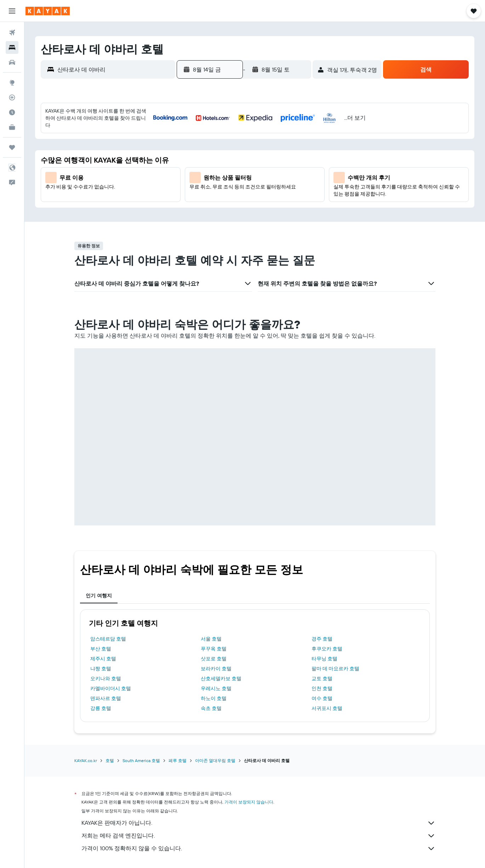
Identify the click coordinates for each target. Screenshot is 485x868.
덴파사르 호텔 (106, 649)
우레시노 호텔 (216, 639)
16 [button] (295, 170)
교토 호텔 (322, 629)
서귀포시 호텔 (327, 659)
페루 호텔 (178, 711)
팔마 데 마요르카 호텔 (335, 619)
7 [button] (261, 153)
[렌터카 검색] (12, 62)
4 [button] (210, 153)
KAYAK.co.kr (86, 711)
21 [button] (261, 187)
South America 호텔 (141, 711)
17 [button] (193, 187)
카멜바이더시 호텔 (111, 639)
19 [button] (227, 187)
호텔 (110, 711)
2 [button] (295, 136)
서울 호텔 (211, 589)
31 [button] (193, 221)
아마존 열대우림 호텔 (215, 711)
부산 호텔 (101, 599)
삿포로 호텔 (214, 609)
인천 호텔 (322, 639)
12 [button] (227, 170)
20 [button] (244, 187)
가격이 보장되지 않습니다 (249, 752)
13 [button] (244, 170)
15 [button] (278, 170)
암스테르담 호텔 (108, 589)
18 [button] (210, 187)
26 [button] (227, 204)
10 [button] (193, 170)
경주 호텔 (322, 589)
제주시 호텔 (103, 609)
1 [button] (278, 136)
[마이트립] (12, 147)
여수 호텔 (322, 649)
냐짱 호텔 (101, 619)
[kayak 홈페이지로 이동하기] (48, 11)
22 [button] (278, 187)
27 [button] (244, 204)
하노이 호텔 (214, 649)
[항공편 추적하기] (12, 97)
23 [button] (295, 187)
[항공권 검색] (12, 33)
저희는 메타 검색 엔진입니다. (258, 786)
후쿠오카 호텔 (327, 599)
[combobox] (115, 69)
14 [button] (261, 170)
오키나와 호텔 (106, 629)
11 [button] (210, 170)
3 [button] (193, 153)
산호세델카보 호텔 (221, 629)
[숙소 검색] (12, 47)
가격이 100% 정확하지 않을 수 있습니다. (258, 799)
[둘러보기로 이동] (12, 83)
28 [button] (261, 204)
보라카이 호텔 (216, 619)
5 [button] (227, 153)
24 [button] (193, 204)
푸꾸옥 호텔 (214, 599)
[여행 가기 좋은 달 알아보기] (12, 112)
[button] (12, 11)
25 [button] (210, 204)
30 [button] (295, 204)
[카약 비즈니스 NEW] (12, 127)
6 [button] (244, 153)
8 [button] (278, 153)
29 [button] (278, 204)
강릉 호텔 (101, 659)
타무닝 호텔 (324, 609)
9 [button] (295, 153)
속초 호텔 (211, 659)
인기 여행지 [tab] (99, 546)
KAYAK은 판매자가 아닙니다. (258, 773)
